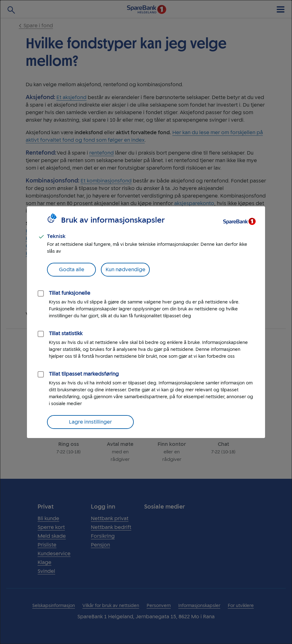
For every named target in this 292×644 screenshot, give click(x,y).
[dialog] (146, 322)
